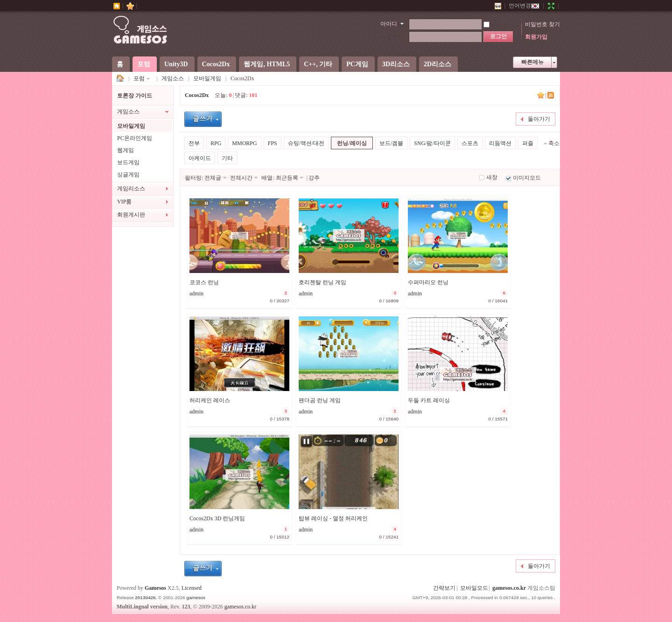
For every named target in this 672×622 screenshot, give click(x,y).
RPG (216, 143)
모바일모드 (474, 588)
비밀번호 (392, 37)
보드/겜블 (391, 143)
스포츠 (470, 143)
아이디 (389, 24)
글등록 (203, 119)
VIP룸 (124, 202)
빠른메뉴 (532, 62)
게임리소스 (131, 189)
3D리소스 (396, 64)
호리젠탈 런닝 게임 (322, 282)
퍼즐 (528, 143)
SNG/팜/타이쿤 (432, 143)
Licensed (192, 588)
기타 (227, 158)
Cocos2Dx (216, 64)
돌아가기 (539, 119)
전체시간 (241, 178)
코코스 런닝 (204, 282)
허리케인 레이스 (210, 400)
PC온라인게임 (135, 138)
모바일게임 (207, 78)
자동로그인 (502, 24)
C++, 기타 (318, 64)
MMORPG (244, 143)
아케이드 (200, 158)
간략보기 (444, 588)
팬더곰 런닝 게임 (320, 400)
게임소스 (120, 79)
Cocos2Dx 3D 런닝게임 (217, 518)
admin (196, 294)
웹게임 (126, 150)
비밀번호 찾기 (542, 24)
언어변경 (524, 6)
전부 (194, 143)
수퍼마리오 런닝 (428, 282)
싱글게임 (128, 175)
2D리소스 (437, 64)
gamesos (196, 598)
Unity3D (176, 64)
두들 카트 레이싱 (429, 400)
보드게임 (128, 162)
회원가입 (536, 37)
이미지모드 (527, 178)
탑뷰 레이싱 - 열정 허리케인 (333, 518)
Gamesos (155, 588)
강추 (314, 178)
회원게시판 (131, 215)
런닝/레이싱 (352, 143)
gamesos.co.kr (509, 588)
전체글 (213, 178)
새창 (492, 177)
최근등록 (287, 178)
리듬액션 (500, 143)
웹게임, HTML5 (267, 64)
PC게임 (357, 64)
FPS (273, 143)
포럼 (144, 64)
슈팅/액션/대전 (306, 143)
